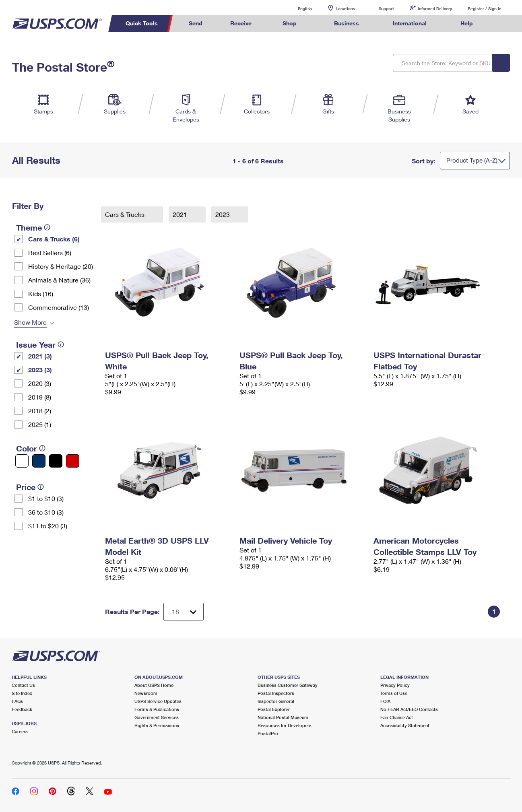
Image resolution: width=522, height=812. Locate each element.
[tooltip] (47, 227)
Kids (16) (41, 294)
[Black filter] (56, 461)
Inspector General (276, 701)
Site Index (22, 693)
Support (386, 8)
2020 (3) (40, 383)
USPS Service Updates (158, 701)
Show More (30, 322)
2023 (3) (40, 370)
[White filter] (22, 461)
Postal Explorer (274, 709)
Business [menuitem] (347, 23)
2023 (223, 214)
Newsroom (146, 693)
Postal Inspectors (276, 693)
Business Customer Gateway (288, 685)
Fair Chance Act (397, 717)
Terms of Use (394, 693)
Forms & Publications (157, 709)
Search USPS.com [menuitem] (502, 24)
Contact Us (23, 685)
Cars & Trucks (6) (54, 239)
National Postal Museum (283, 717)
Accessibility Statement (405, 725)
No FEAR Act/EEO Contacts (409, 709)
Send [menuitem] (196, 23)
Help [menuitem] (467, 23)
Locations (345, 8)
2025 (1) (40, 424)
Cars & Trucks (126, 214)
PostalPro (268, 733)
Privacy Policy (395, 685)
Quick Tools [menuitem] (142, 23)
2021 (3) (40, 356)
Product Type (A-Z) (472, 160)
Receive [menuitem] (241, 23)
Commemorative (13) (59, 307)
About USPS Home (154, 685)
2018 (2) (40, 411)
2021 (181, 214)
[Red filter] (73, 461)
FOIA (385, 701)
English (297, 8)
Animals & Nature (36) (59, 280)
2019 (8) (40, 397)
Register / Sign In (485, 8)
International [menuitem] (410, 23)
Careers (20, 731)
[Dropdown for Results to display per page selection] (184, 612)
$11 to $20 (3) (48, 526)
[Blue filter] (39, 461)
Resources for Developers (285, 725)
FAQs (17, 701)
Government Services (157, 717)
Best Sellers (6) (50, 252)
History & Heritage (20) (61, 266)
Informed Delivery (435, 8)
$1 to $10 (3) (46, 498)
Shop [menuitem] (290, 23)
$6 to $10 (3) (46, 512)
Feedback (22, 709)
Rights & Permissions (157, 725)
